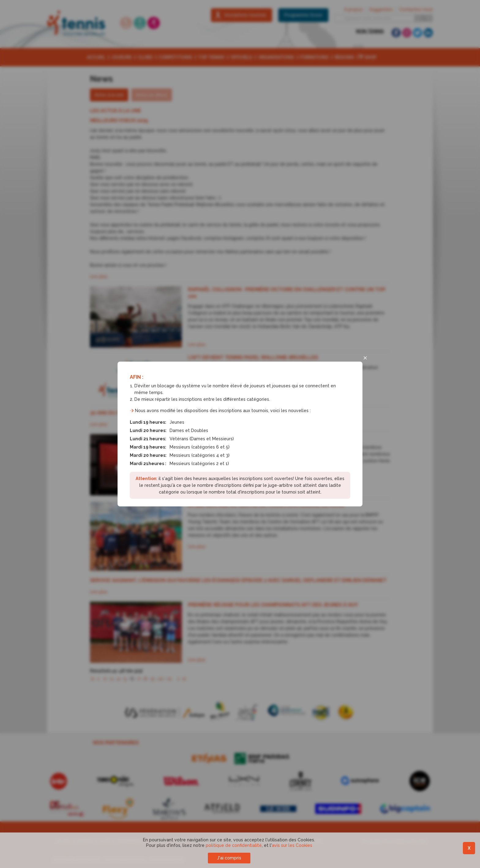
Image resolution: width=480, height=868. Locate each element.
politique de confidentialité (234, 845)
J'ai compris (229, 858)
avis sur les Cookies (292, 845)
